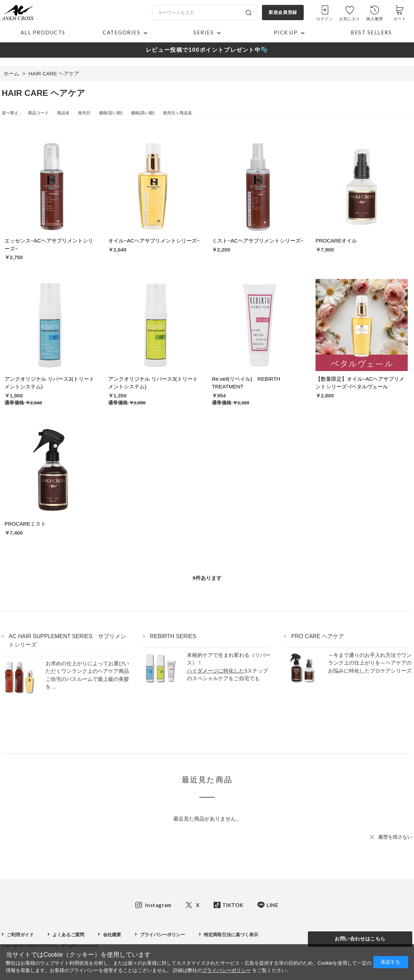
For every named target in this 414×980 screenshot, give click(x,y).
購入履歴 (375, 19)
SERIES (204, 32)
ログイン (325, 19)
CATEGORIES (121, 32)
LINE (272, 905)
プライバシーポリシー (162, 935)
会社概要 (112, 935)
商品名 (63, 113)
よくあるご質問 (68, 935)
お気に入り (350, 19)
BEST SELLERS (371, 32)
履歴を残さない (395, 837)
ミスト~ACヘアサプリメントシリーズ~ (258, 241)
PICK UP (286, 32)
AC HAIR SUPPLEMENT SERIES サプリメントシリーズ (67, 640)
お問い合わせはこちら (360, 939)
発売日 (84, 113)
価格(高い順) (143, 113)
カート (400, 19)
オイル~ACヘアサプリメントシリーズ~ (154, 241)
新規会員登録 (283, 12)
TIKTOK (233, 905)
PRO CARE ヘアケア (318, 636)
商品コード (38, 113)
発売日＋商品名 (177, 113)
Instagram (158, 905)
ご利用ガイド (20, 935)
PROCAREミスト (25, 524)
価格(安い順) (111, 113)
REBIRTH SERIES (173, 636)
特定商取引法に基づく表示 (231, 935)
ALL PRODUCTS (43, 32)
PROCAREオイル (336, 241)
